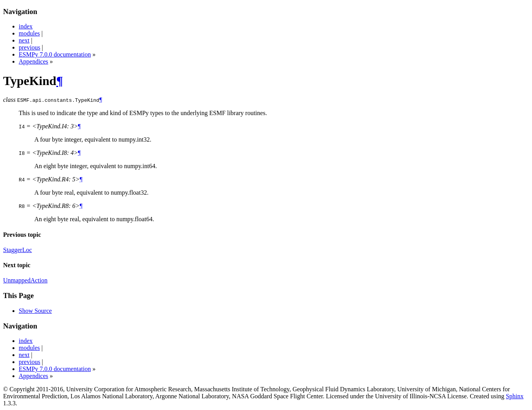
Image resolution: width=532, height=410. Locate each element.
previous (29, 47)
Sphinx (515, 396)
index (26, 26)
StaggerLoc (18, 250)
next (24, 40)
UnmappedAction (25, 280)
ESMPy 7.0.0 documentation (55, 54)
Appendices (34, 61)
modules (29, 33)
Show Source (35, 311)
